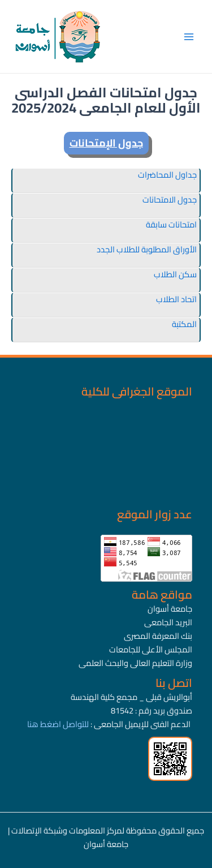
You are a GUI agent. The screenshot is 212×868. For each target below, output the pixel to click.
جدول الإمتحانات (106, 143)
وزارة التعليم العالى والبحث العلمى (135, 663)
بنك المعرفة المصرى (158, 636)
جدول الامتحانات (170, 199)
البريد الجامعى (168, 622)
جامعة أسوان (170, 609)
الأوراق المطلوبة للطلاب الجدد (147, 249)
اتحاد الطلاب (176, 299)
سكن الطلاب (175, 274)
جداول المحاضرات (167, 175)
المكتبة (184, 324)
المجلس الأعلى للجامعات (151, 649)
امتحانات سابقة (171, 224)
